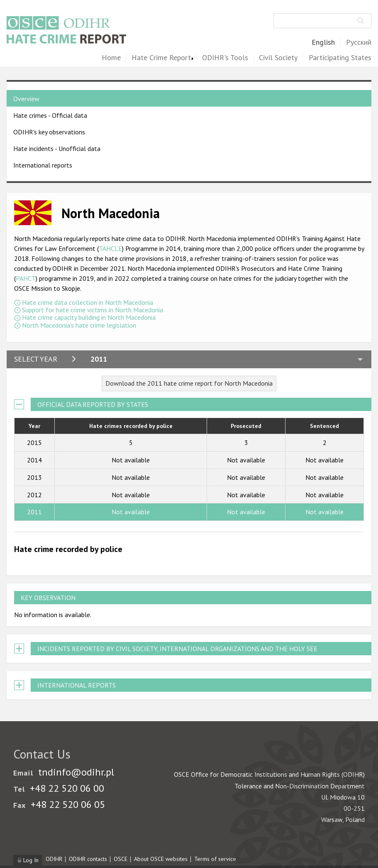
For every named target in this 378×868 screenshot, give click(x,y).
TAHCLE (110, 248)
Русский (359, 43)
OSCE (121, 859)
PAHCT (26, 278)
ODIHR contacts (88, 859)
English (323, 43)
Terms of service (215, 859)
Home (111, 58)
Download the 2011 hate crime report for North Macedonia (189, 383)
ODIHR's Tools (225, 58)
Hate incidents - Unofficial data (57, 148)
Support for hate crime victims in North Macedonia (93, 310)
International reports (43, 165)
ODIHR (54, 859)
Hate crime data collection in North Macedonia (88, 302)
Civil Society (278, 58)
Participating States (340, 58)
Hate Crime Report (161, 58)
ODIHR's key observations (49, 132)
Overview (26, 99)
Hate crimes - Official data (50, 115)
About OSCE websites (161, 859)
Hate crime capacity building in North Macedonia (89, 317)
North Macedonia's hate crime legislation (79, 325)
